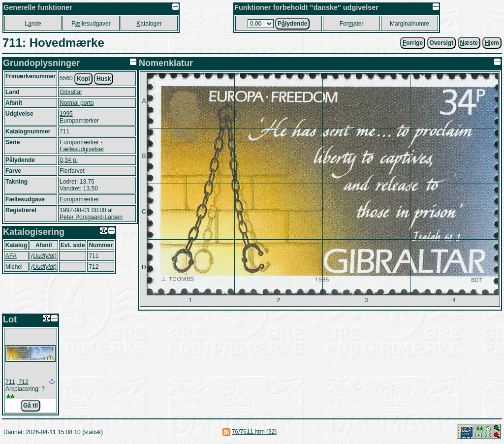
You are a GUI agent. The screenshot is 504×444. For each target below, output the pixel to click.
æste (469, 43)
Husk (104, 79)
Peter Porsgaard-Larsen (91, 217)
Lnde (33, 24)
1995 (66, 114)
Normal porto (77, 103)
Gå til (31, 406)
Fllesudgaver (91, 24)
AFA (11, 256)
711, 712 (17, 382)
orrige (413, 43)
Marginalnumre (409, 24)
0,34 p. (69, 160)
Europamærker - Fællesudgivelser (82, 146)
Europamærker (79, 199)
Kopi (83, 79)
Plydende (292, 24)
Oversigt (442, 43)
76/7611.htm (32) (254, 432)
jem (492, 43)
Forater (352, 24)
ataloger (149, 24)
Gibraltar (71, 92)
